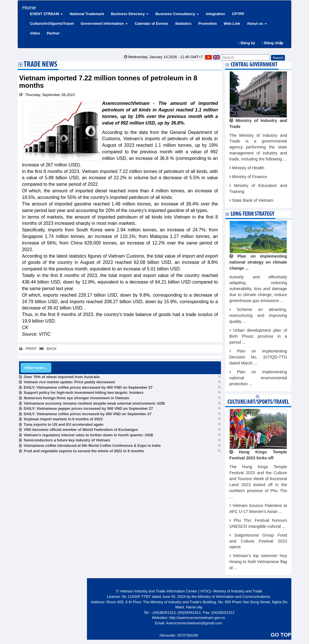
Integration (215, 14)
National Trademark (87, 14)
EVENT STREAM (46, 14)
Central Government (254, 65)
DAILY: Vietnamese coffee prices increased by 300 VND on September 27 (88, 414)
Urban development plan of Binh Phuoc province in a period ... (258, 336)
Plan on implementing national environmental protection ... (258, 378)
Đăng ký (247, 43)
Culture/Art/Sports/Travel (52, 24)
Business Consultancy (177, 14)
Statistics (183, 24)
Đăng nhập (273, 43)
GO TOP (281, 635)
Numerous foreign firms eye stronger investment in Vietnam (76, 398)
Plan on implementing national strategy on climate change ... (258, 262)
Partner (53, 33)
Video (35, 33)
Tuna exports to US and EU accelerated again (63, 424)
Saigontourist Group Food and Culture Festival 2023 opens (258, 541)
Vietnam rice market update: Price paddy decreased (69, 382)
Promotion (208, 24)
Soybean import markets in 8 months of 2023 (63, 419)
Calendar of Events (151, 24)
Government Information (104, 24)
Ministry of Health (248, 168)
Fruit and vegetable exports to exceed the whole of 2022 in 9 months (84, 451)
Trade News (40, 65)
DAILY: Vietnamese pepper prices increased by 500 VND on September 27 (88, 408)
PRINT (28, 349)
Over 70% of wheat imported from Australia (62, 377)
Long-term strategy (252, 214)
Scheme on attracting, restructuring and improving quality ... (258, 315)
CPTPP (238, 14)
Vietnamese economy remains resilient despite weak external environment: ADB (94, 403)
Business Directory (130, 14)
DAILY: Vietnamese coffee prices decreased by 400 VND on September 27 (88, 387)
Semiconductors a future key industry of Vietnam (67, 440)
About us (257, 24)
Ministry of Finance (250, 177)
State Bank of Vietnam (253, 200)
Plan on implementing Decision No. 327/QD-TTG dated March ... (258, 357)
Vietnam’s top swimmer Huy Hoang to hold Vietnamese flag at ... (258, 562)
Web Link (232, 24)
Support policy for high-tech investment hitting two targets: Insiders (84, 393)
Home (29, 7)
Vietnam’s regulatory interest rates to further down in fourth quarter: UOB (88, 435)
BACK (47, 349)
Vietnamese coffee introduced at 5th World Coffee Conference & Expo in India (92, 446)
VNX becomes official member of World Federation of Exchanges (81, 430)
